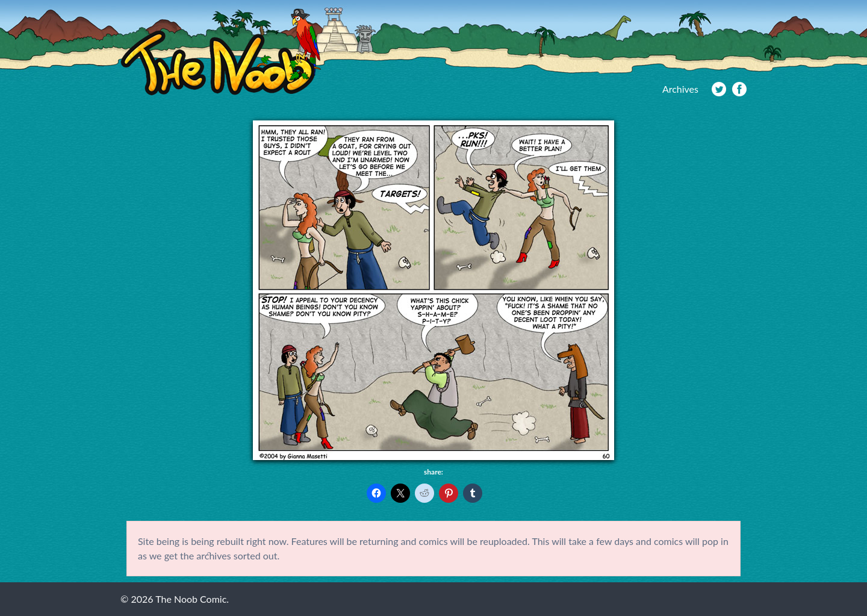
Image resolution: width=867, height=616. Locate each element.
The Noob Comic (221, 52)
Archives (680, 89)
